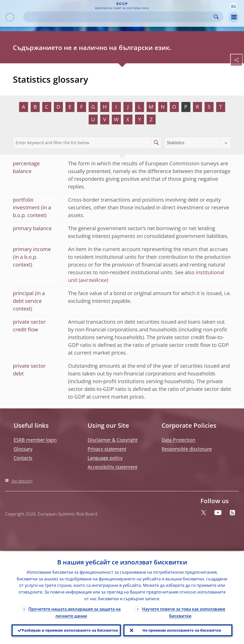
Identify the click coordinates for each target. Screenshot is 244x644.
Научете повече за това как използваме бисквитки (184, 612)
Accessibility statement (112, 467)
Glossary (23, 449)
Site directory (22, 481)
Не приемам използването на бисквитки (182, 630)
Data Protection (178, 440)
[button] (233, 6)
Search (216, 17)
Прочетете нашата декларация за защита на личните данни (74, 612)
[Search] (119, 17)
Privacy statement (107, 449)
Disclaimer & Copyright (113, 440)
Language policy (105, 458)
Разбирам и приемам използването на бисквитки (70, 630)
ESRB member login (35, 440)
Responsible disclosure (187, 449)
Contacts (23, 458)
